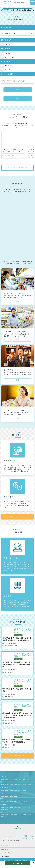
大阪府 (11, 802)
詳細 (18, 301)
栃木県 (7, 785)
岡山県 (11, 807)
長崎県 (11, 815)
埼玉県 (16, 785)
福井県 (16, 790)
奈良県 (20, 802)
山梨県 (20, 790)
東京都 (24, 785)
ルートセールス (10, 57)
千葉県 (20, 785)
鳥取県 (2, 807)
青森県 (7, 779)
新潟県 (2, 790)
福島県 (29, 779)
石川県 (11, 790)
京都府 (7, 802)
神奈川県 (29, 785)
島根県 (7, 807)
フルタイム (8, 66)
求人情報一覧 (5, 849)
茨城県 (2, 785)
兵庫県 (16, 802)
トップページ (5, 846)
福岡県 (2, 815)
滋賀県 (2, 802)
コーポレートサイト (6, 857)
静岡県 (7, 796)
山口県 (20, 807)
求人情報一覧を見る (18, 756)
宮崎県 (24, 815)
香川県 (29, 807)
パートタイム (9, 70)
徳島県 (24, 807)
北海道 (2, 779)
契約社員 (7, 44)
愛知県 (11, 796)
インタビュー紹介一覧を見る (18, 168)
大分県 (20, 815)
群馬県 (11, 785)
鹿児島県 (29, 815)
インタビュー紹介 (6, 853)
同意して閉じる (18, 863)
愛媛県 (2, 809)
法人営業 (7, 53)
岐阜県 (2, 796)
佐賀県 (7, 815)
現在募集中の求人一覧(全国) (17, 517)
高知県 (7, 809)
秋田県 (20, 779)
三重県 (16, 796)
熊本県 (16, 815)
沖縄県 (2, 817)
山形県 (24, 779)
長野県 (24, 790)
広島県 (16, 807)
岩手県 (11, 779)
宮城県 (16, 779)
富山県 (7, 790)
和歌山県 (25, 802)
